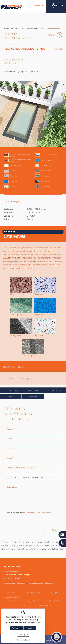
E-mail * (10, 458)
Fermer (51, 35)
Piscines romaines (33, 390)
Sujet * (9, 477)
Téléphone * (12, 448)
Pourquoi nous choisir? (11, 599)
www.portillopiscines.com (14, 583)
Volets (11, 397)
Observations (12, 487)
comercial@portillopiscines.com (40, 583)
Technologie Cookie (23, 640)
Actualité (33, 601)
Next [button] (61, 85)
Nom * (9, 439)
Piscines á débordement (55, 390)
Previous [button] (5, 85)
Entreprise (55, 601)
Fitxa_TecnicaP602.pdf (20, 378)
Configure (23, 635)
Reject (30, 628)
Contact (22, 606)
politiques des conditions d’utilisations (37, 512)
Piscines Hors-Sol (11, 390)
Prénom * (10, 429)
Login (53, 7)
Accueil (6, 28)
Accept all (17, 628)
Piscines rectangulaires (29, 28)
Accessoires (33, 397)
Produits (15, 28)
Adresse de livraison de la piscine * (20, 468)
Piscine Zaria (33, 593)
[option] (33, 114)
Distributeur (44, 606)
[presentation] (23, 520)
